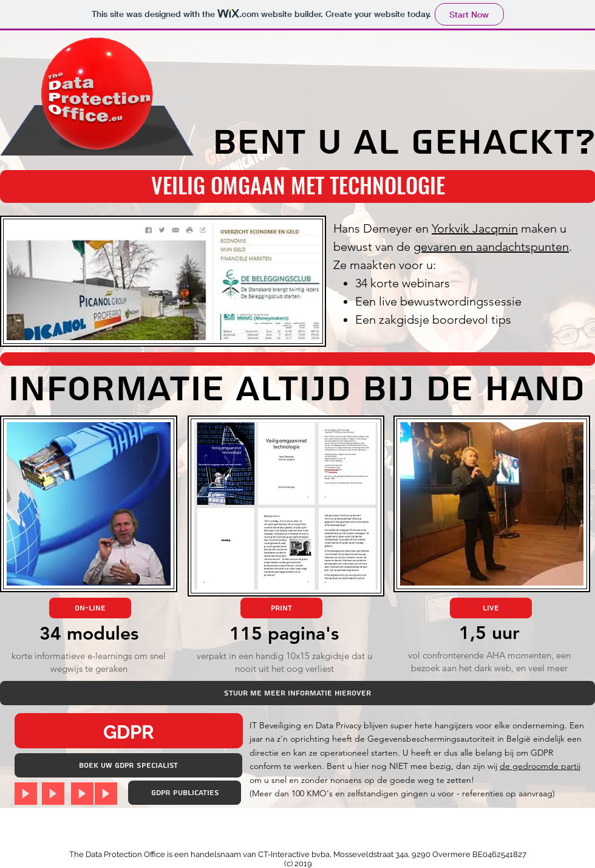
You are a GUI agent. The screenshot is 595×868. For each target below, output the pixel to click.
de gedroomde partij (540, 766)
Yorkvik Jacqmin (475, 228)
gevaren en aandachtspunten (491, 247)
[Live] (491, 608)
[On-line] (90, 608)
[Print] (281, 608)
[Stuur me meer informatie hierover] (297, 693)
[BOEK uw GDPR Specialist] (128, 765)
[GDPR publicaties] (185, 793)
